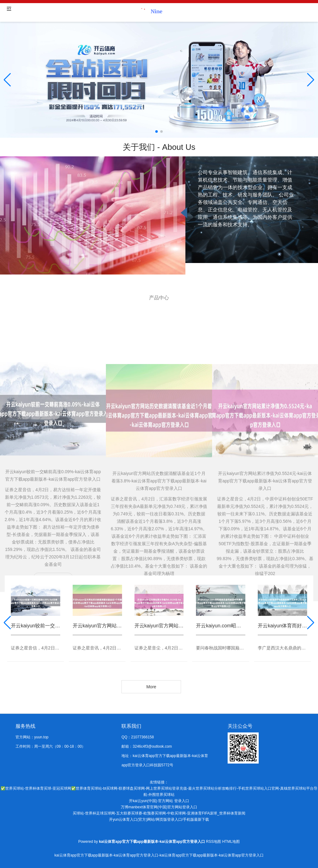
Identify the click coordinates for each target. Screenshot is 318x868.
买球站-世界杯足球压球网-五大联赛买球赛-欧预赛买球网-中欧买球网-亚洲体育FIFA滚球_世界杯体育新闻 (159, 813)
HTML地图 (231, 842)
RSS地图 (214, 842)
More (151, 687)
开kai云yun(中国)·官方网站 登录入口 (159, 801)
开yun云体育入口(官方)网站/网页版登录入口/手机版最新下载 (159, 820)
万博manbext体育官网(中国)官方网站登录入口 (159, 807)
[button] (311, 80)
